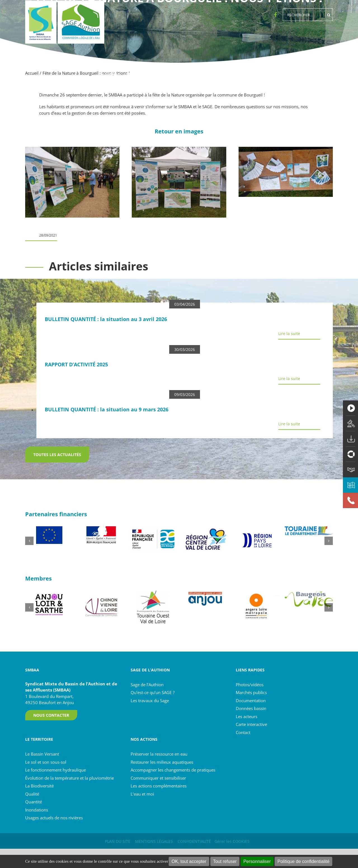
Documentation (251, 700)
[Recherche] (329, 15)
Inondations (37, 810)
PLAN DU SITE (118, 841)
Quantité (34, 802)
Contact (243, 732)
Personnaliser (257, 861)
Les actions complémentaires (159, 786)
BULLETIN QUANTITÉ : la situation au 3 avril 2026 (106, 319)
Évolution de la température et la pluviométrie (70, 778)
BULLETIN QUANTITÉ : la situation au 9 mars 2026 (107, 409)
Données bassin (251, 708)
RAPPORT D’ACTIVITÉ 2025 (76, 364)
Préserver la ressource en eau (159, 754)
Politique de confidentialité (303, 861)
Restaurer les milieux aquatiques (162, 762)
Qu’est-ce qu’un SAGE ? (153, 692)
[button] (29, 541)
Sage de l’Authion (147, 685)
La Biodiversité (39, 786)
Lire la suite (289, 333)
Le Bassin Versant (42, 754)
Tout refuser (225, 861)
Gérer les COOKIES (232, 841)
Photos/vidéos (250, 685)
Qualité (32, 794)
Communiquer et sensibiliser (158, 778)
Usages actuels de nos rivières (54, 818)
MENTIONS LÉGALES (154, 841)
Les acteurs (247, 716)
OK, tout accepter (189, 861)
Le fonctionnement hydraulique (56, 770)
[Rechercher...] (304, 15)
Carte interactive (251, 724)
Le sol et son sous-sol (46, 762)
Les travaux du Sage (150, 700)
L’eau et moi (142, 794)
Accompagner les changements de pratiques (173, 770)
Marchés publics (251, 692)
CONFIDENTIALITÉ (194, 841)
